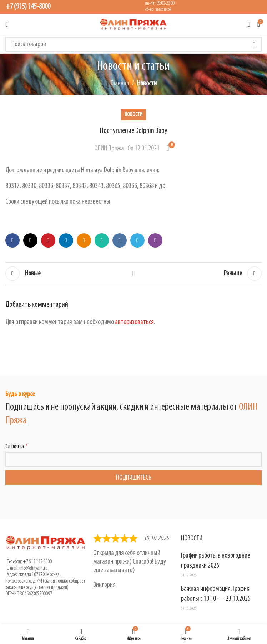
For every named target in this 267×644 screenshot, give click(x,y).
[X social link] (30, 240)
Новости (147, 84)
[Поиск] (133, 44)
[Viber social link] (155, 240)
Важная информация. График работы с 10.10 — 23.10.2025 (216, 594)
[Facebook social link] (12, 240)
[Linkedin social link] (66, 240)
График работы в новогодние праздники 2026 (216, 561)
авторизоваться (134, 322)
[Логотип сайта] (133, 24)
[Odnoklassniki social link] (84, 240)
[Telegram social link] (137, 240)
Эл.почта (15, 447)
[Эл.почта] (133, 459)
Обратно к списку (133, 274)
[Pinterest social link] (48, 240)
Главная (120, 84)
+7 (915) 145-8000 (28, 7)
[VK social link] (120, 240)
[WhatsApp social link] (102, 240)
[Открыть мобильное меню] (7, 24)
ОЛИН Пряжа (109, 149)
